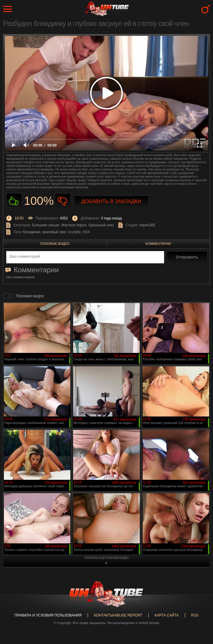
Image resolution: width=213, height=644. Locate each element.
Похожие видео (55, 244)
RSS (195, 615)
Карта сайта (167, 615)
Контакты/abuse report (118, 615)
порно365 (147, 225)
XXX (86, 232)
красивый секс (54, 232)
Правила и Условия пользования (48, 615)
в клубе (75, 232)
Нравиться (14, 201)
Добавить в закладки (111, 201)
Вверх (200, 605)
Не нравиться (63, 201)
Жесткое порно (74, 225)
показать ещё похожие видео (106, 558)
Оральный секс (101, 225)
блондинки (31, 232)
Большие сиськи (46, 225)
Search (206, 9)
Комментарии (158, 244)
